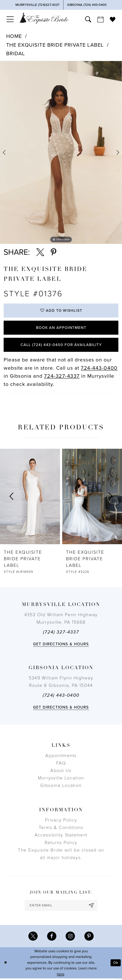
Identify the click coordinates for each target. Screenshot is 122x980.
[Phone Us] (37, 5)
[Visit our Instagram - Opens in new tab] (70, 938)
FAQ (61, 764)
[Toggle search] (88, 19)
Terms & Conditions (61, 829)
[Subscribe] (92, 907)
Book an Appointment (61, 328)
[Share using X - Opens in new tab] (40, 252)
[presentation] (30, 498)
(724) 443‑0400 (61, 697)
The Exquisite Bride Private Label (55, 45)
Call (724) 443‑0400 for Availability (61, 346)
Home (14, 36)
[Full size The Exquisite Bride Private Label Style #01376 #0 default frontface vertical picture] (61, 152)
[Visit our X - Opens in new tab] (33, 938)
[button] (10, 19)
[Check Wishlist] (113, 19)
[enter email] (61, 907)
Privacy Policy (61, 821)
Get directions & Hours (61, 645)
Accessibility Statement (61, 836)
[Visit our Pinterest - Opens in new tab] (89, 938)
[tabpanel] (61, 152)
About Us (61, 772)
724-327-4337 (62, 377)
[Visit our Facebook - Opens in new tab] (52, 938)
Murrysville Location (61, 779)
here (61, 976)
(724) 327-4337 (61, 633)
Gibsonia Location (61, 787)
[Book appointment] (101, 19)
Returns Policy (61, 844)
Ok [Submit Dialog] (116, 964)
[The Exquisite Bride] (44, 18)
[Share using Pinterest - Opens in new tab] (54, 252)
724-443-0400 (99, 369)
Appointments (61, 757)
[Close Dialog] (6, 965)
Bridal (16, 54)
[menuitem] (10, 19)
